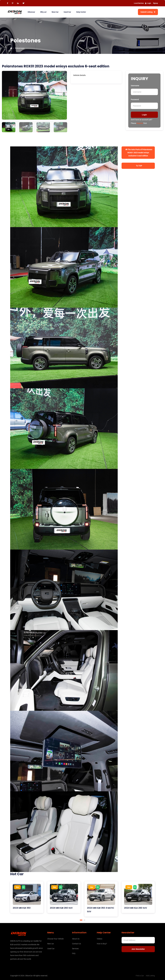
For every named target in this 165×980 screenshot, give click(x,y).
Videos (100, 939)
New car (51, 944)
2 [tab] (84, 920)
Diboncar (31, 12)
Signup (155, 3)
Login (148, 3)
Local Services (139, 3)
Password (135, 99)
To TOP (139, 166)
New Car (55, 12)
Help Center (81, 12)
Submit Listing (148, 12)
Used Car (67, 12)
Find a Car (140, 976)
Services (75, 949)
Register (140, 123)
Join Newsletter (138, 949)
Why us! (43, 12)
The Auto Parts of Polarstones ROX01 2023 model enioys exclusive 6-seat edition (139, 153)
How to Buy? (102, 944)
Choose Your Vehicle (55, 939)
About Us (76, 939)
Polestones (20, 48)
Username (135, 86)
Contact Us (77, 944)
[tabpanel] (27, 897)
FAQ (74, 953)
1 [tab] (81, 920)
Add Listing (150, 976)
